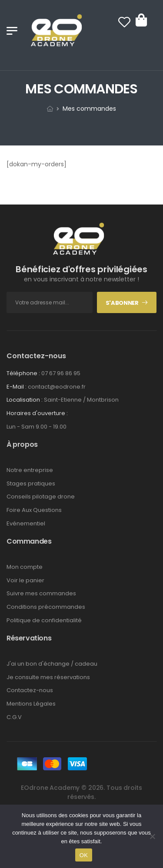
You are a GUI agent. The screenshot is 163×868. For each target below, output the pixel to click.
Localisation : (25, 400)
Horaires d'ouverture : (37, 413)
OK (84, 855)
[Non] (152, 836)
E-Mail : (17, 387)
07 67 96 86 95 (61, 373)
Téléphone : (23, 373)
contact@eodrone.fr (57, 387)
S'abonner (122, 303)
